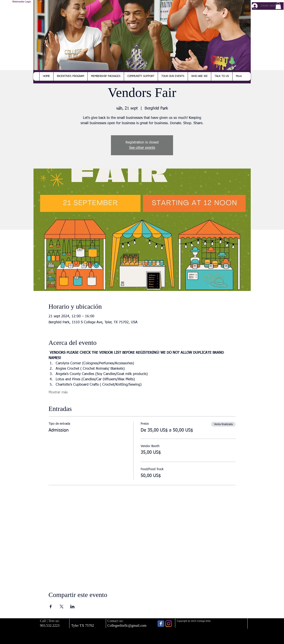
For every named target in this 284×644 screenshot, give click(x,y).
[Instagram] (169, 624)
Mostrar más (58, 393)
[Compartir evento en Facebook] (51, 607)
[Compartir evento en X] (62, 607)
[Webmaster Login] (22, 2)
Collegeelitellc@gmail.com (127, 625)
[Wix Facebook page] (161, 624)
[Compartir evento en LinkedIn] (72, 607)
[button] (278, 6)
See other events (142, 148)
